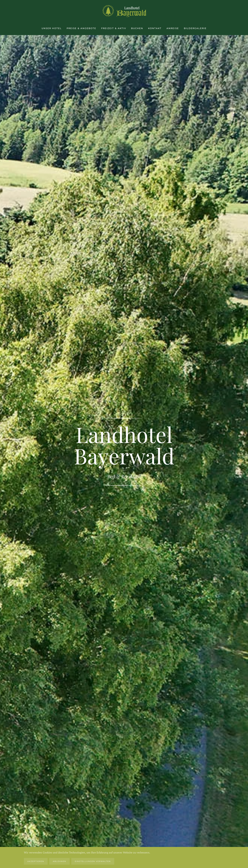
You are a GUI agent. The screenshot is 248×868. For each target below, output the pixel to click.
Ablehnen (59, 861)
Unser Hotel (52, 28)
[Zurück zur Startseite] (124, 11)
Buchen (137, 28)
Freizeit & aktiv (114, 28)
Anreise (173, 28)
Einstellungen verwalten (93, 861)
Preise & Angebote (81, 28)
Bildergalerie (195, 28)
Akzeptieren (36, 861)
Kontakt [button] (155, 28)
